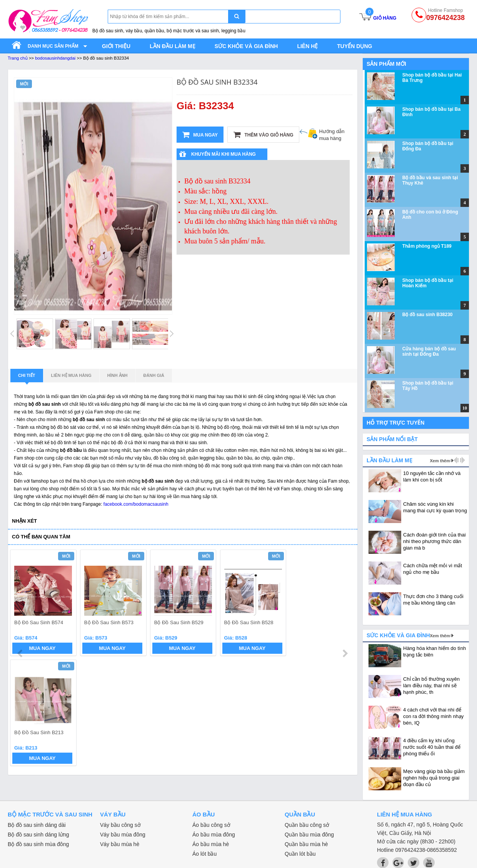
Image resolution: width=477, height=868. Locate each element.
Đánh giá (154, 375)
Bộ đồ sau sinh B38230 (428, 315)
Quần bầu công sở (307, 825)
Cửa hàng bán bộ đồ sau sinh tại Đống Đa (429, 352)
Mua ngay (200, 135)
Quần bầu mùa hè (306, 844)
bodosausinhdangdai (55, 58)
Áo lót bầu (204, 854)
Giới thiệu (116, 46)
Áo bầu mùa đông (214, 835)
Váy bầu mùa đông (123, 835)
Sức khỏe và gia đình (246, 46)
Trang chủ (18, 58)
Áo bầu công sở (211, 825)
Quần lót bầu (300, 854)
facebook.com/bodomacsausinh (136, 504)
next (345, 604)
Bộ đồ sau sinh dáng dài (37, 825)
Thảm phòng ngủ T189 (427, 246)
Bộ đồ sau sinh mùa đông (38, 844)
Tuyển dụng (354, 46)
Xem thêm (440, 461)
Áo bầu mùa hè (211, 844)
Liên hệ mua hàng (71, 375)
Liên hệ (307, 46)
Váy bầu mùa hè (120, 844)
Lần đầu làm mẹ (173, 46)
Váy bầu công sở (120, 825)
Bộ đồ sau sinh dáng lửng (38, 835)
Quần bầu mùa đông (309, 835)
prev (21, 604)
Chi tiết (27, 378)
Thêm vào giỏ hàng (263, 135)
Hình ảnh (118, 375)
